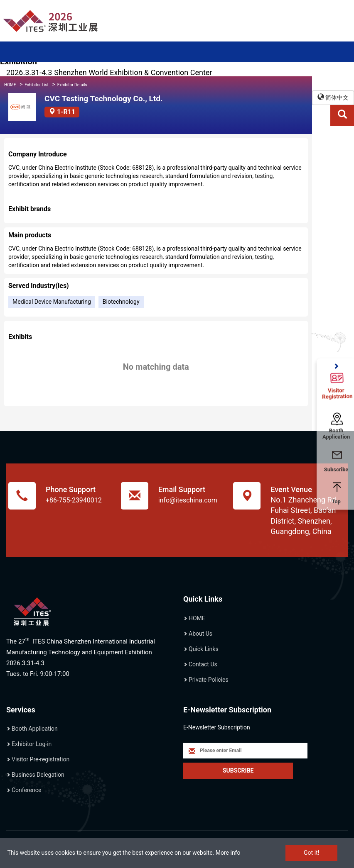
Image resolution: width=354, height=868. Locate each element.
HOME (10, 85)
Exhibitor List (37, 85)
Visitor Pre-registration (41, 759)
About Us (200, 634)
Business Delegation (38, 775)
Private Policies (209, 680)
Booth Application (35, 729)
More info (228, 853)
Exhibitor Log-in (32, 744)
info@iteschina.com (188, 500)
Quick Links (204, 649)
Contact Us (203, 664)
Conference (26, 790)
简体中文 (333, 97)
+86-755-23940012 (74, 500)
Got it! (311, 853)
